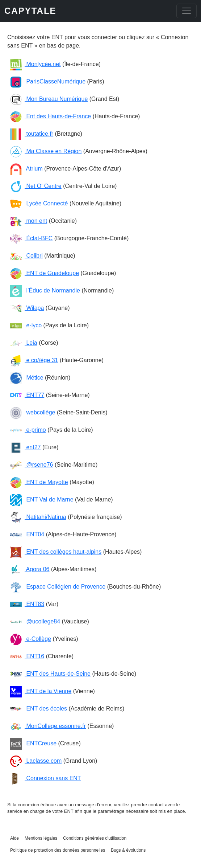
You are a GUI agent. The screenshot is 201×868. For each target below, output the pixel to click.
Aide (14, 838)
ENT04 (27, 534)
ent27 (25, 447)
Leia (24, 343)
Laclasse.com (36, 761)
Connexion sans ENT (46, 778)
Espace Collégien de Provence (58, 587)
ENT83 (27, 604)
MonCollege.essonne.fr (48, 726)
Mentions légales (41, 838)
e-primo (28, 430)
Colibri (26, 256)
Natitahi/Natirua (38, 517)
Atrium (26, 169)
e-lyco (26, 325)
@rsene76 (32, 465)
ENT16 (27, 656)
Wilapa (27, 308)
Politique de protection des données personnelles (58, 850)
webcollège (33, 412)
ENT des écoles (39, 709)
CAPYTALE (30, 11)
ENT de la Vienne (41, 691)
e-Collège (31, 639)
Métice (27, 378)
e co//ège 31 (34, 360)
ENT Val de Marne (42, 499)
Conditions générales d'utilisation (95, 838)
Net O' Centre (36, 186)
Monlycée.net (35, 64)
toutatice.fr (32, 134)
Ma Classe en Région (46, 151)
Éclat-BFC (31, 238)
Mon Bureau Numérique (49, 99)
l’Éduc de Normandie (45, 290)
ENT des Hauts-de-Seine (50, 674)
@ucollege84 (35, 621)
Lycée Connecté (39, 203)
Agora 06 (30, 569)
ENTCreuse (33, 743)
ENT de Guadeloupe (45, 273)
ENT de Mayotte (39, 482)
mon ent (29, 221)
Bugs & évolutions (128, 850)
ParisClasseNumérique (48, 81)
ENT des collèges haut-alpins (56, 552)
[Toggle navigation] (187, 11)
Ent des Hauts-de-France (51, 116)
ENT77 (27, 395)
